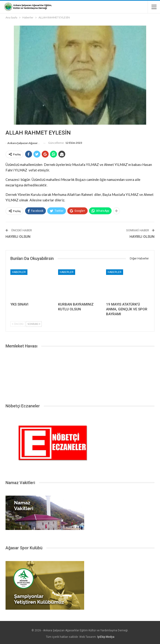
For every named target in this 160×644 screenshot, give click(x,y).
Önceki (18, 324)
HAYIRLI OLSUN (18, 237)
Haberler (19, 272)
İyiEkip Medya (106, 637)
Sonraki (34, 324)
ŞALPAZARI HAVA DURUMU (80, 374)
